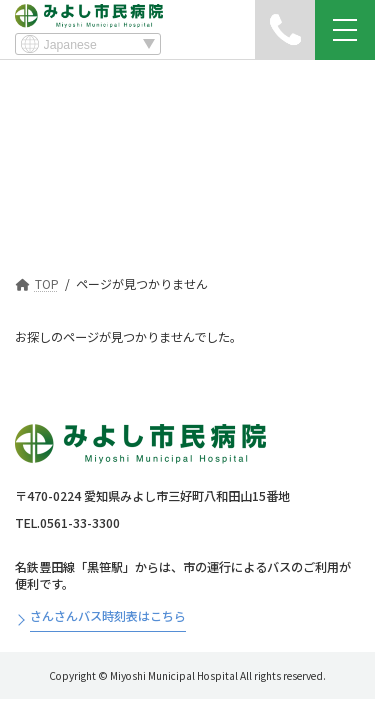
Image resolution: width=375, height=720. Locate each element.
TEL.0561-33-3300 (67, 523)
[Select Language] (88, 44)
